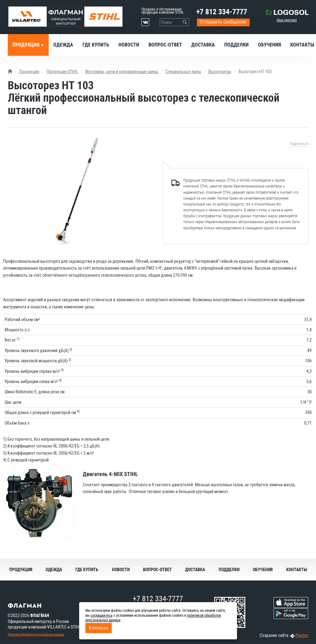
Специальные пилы (183, 72)
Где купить (96, 45)
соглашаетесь (102, 615)
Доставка (203, 45)
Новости (129, 45)
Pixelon (302, 635)
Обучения (269, 45)
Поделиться (299, 144)
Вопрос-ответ (165, 45)
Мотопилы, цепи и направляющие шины (122, 72)
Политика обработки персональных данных (36, 635)
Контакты (297, 570)
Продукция (27, 45)
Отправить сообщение (223, 22)
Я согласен (98, 628)
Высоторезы (220, 72)
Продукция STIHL (62, 72)
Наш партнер (287, 20)
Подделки (236, 45)
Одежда (63, 45)
